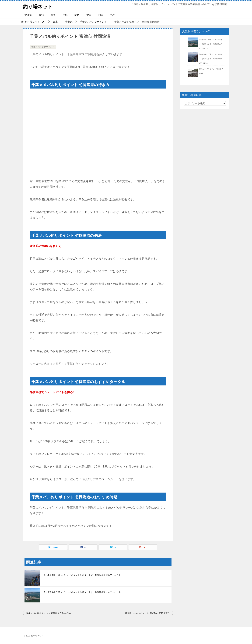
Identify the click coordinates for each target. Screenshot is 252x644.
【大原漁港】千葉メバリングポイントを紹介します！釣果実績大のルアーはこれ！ (83, 592)
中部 (65, 15)
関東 (53, 15)
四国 (101, 15)
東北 (41, 15)
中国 (89, 15)
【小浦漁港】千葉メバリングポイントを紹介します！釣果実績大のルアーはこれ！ (83, 575)
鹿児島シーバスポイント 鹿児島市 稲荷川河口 (147, 613)
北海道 (28, 15)
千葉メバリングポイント (43, 47)
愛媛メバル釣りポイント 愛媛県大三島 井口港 (49, 613)
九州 (113, 15)
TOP (35, 22)
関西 (77, 15)
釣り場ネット (39, 6)
